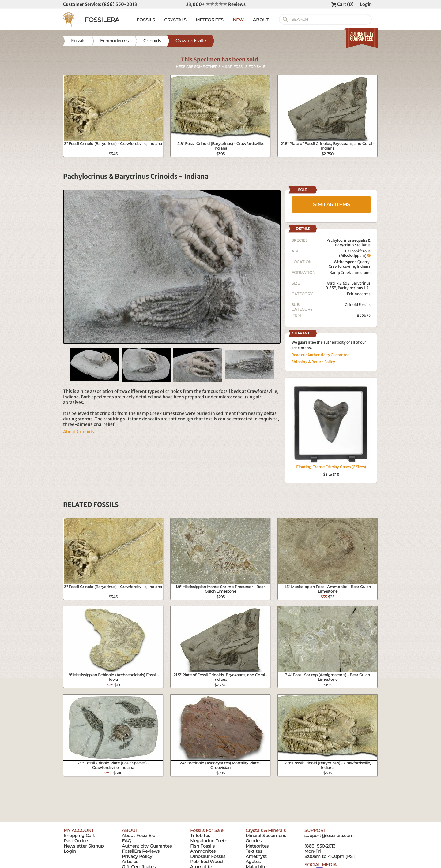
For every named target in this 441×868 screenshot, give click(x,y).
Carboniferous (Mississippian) (355, 253)
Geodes (254, 841)
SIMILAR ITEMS (332, 205)
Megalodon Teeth (209, 841)
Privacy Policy (137, 856)
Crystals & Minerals (266, 830)
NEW (238, 20)
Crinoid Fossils (358, 305)
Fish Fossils (202, 846)
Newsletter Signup (84, 846)
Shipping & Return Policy (313, 362)
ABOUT (261, 20)
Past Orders (76, 841)
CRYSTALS (175, 20)
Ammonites (203, 851)
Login (366, 4)
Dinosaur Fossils (208, 856)
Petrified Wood (206, 862)
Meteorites (257, 846)
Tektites (254, 851)
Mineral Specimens (266, 836)
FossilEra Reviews (141, 851)
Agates (253, 862)
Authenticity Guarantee (147, 846)
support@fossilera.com (329, 836)
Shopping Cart (79, 836)
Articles (130, 862)
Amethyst (256, 856)
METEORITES (210, 20)
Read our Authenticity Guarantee (320, 355)
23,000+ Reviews (216, 4)
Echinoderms (359, 294)
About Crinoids (79, 432)
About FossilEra (139, 836)
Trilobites (200, 836)
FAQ (127, 841)
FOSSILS (146, 20)
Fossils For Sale (207, 830)
